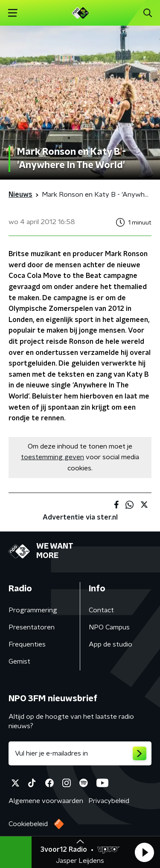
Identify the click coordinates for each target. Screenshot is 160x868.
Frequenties (27, 644)
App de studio (111, 644)
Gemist (19, 661)
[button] (144, 852)
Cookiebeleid (28, 824)
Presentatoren (32, 627)
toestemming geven (52, 457)
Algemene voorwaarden (46, 801)
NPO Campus (109, 627)
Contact (101, 610)
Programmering (33, 610)
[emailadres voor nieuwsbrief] (80, 753)
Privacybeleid (109, 801)
